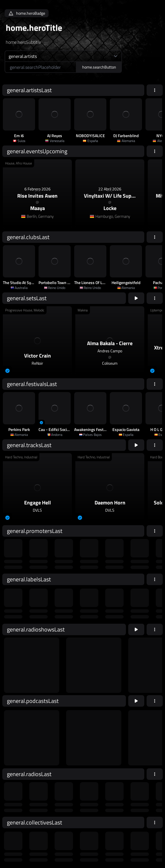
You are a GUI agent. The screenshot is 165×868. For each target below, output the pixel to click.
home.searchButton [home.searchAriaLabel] (99, 67)
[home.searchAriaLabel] (41, 67)
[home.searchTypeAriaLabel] (63, 56)
